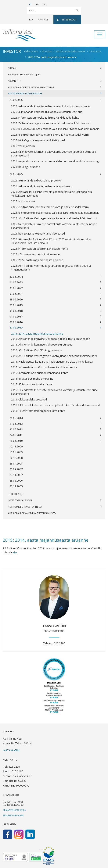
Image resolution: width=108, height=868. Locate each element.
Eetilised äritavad (13, 815)
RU (45, 4)
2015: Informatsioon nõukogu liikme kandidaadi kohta (44, 367)
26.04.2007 (16, 469)
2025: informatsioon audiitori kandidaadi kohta (40, 249)
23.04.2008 (16, 463)
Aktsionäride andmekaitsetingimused (32, 513)
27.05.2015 (56, 328)
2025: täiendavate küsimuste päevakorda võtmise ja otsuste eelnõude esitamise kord (54, 226)
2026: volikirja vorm (23, 146)
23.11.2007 (16, 475)
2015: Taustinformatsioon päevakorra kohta (38, 411)
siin (15, 552)
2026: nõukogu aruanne (25, 167)
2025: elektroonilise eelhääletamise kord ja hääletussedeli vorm (50, 207)
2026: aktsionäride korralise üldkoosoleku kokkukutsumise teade (50, 106)
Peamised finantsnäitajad (24, 74)
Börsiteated (16, 494)
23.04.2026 (55, 100)
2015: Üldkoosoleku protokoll (29, 399)
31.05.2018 (55, 311)
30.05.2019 (55, 305)
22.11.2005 (16, 486)
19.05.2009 (16, 452)
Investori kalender (55, 500)
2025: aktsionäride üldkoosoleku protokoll (37, 180)
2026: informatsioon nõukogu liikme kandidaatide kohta (45, 118)
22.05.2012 (55, 429)
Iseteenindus (67, 20)
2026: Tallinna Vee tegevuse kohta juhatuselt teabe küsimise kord (51, 123)
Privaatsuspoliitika (14, 810)
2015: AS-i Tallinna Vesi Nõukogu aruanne (36, 350)
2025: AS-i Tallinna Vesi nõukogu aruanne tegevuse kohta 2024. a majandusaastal (51, 268)
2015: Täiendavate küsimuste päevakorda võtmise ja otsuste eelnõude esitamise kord (54, 392)
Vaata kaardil (11, 750)
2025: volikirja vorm (23, 201)
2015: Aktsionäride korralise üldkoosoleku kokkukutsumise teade (50, 339)
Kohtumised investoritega (55, 507)
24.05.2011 (55, 435)
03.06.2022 (55, 288)
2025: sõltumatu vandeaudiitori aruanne (35, 254)
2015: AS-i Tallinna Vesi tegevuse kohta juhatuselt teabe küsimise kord (54, 356)
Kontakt (43, 20)
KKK (31, 20)
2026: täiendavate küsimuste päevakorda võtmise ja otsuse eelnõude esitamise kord (54, 154)
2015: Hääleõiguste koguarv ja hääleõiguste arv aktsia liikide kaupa (52, 362)
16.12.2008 (16, 458)
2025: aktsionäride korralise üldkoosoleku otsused (42, 186)
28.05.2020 (55, 299)
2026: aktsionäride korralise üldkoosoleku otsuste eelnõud (47, 112)
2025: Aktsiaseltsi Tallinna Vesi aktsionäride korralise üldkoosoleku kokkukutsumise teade (51, 194)
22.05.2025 (55, 174)
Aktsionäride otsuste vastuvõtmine (55, 87)
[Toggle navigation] (100, 34)
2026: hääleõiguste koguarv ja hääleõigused (38, 140)
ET (30, 4)
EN (38, 4)
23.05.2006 (16, 481)
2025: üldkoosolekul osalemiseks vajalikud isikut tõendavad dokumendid (55, 213)
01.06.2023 (55, 282)
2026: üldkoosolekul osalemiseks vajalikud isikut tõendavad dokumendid (55, 129)
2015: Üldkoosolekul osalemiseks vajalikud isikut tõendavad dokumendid (55, 405)
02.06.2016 (55, 322)
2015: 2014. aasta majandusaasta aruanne (37, 334)
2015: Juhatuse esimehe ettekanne (32, 379)
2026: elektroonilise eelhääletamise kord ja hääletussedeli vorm (50, 135)
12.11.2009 (16, 446)
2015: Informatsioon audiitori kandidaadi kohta (40, 373)
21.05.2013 (55, 424)
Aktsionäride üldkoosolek (55, 93)
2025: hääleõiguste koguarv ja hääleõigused (38, 233)
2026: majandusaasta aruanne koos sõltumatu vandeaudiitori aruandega (56, 161)
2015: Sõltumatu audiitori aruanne (32, 384)
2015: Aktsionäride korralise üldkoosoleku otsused (42, 344)
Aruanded (55, 81)
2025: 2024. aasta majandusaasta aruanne (37, 260)
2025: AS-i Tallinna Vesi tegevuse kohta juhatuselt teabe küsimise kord (54, 218)
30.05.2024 (55, 277)
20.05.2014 (55, 418)
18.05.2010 (55, 441)
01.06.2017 (55, 317)
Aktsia (55, 68)
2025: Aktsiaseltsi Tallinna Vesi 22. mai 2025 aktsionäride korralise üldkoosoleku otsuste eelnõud (51, 241)
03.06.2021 (55, 294)
